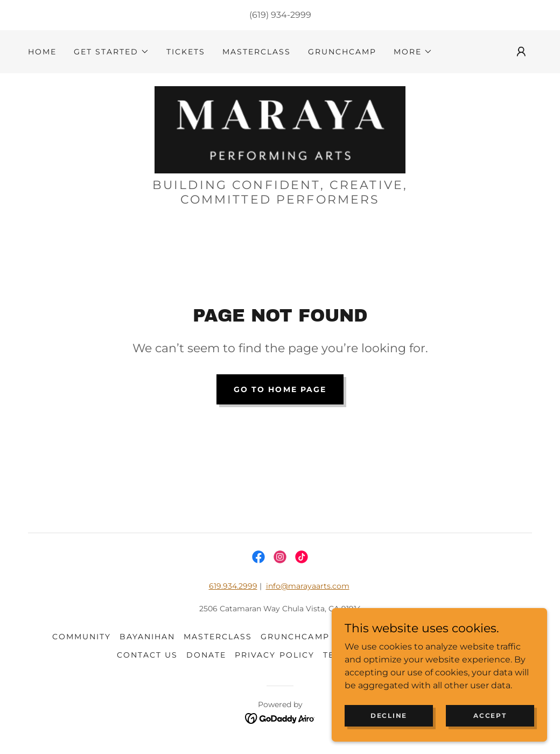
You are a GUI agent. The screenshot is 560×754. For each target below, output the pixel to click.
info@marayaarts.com (308, 586)
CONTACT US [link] (147, 655)
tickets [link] (186, 52)
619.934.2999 (233, 586)
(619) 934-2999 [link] (280, 15)
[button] (111, 52)
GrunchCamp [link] (342, 52)
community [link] (82, 637)
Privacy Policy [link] (274, 655)
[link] (280, 129)
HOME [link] (42, 52)
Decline (389, 715)
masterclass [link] (257, 52)
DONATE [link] (206, 655)
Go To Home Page (280, 389)
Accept (490, 715)
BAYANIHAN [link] (147, 637)
